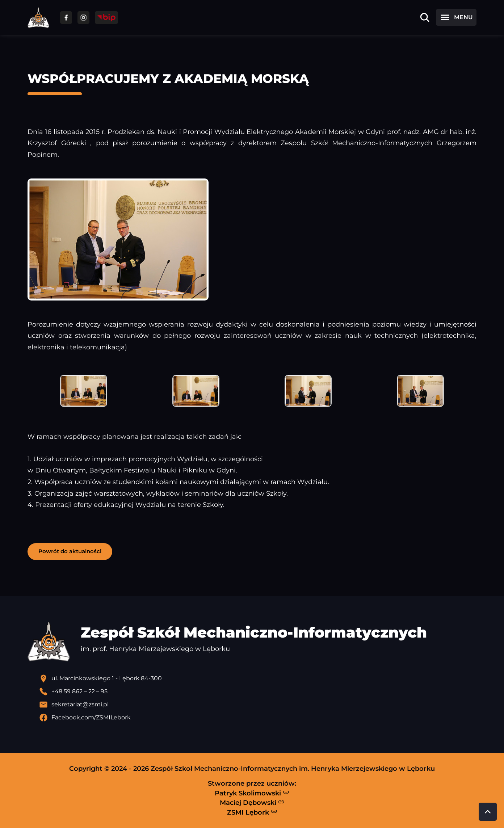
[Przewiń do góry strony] (488, 812)
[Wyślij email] (258, 705)
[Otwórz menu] (456, 17)
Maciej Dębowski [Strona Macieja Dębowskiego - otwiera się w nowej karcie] (252, 803)
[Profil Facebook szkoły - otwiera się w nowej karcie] (258, 718)
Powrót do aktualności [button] (70, 551)
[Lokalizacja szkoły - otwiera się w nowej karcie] (258, 678)
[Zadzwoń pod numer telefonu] (258, 692)
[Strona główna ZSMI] (38, 18)
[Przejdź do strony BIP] (106, 18)
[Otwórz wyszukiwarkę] (425, 17)
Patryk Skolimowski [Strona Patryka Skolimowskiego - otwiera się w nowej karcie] (252, 793)
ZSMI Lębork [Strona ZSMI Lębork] (252, 812)
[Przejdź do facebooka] (66, 18)
